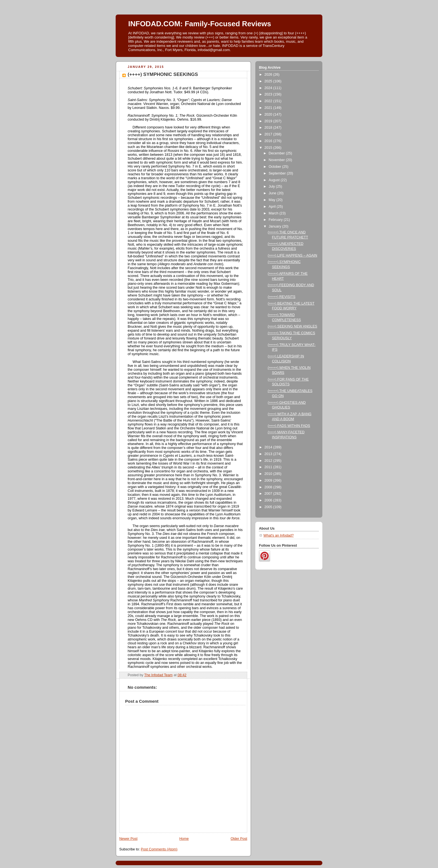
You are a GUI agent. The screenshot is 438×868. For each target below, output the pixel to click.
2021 (269, 108)
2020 (269, 114)
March (274, 213)
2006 (269, 500)
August (275, 180)
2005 (269, 507)
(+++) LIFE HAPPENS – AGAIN (293, 255)
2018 (269, 128)
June (273, 193)
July (272, 186)
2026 (269, 75)
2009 (269, 480)
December (277, 153)
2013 (269, 454)
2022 (269, 101)
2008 (269, 487)
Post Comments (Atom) (159, 849)
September (278, 173)
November (277, 160)
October (275, 167)
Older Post (239, 839)
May (272, 200)
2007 (269, 494)
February (276, 220)
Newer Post (128, 839)
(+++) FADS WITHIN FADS (289, 426)
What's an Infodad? (278, 535)
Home (184, 839)
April (273, 207)
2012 (269, 461)
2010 (269, 474)
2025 (269, 81)
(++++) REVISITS (282, 297)
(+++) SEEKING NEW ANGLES (293, 326)
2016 (269, 141)
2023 (269, 94)
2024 (269, 88)
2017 (269, 134)
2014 (269, 447)
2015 (269, 148)
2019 (269, 121)
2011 (269, 467)
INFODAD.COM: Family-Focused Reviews (200, 24)
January (275, 226)
